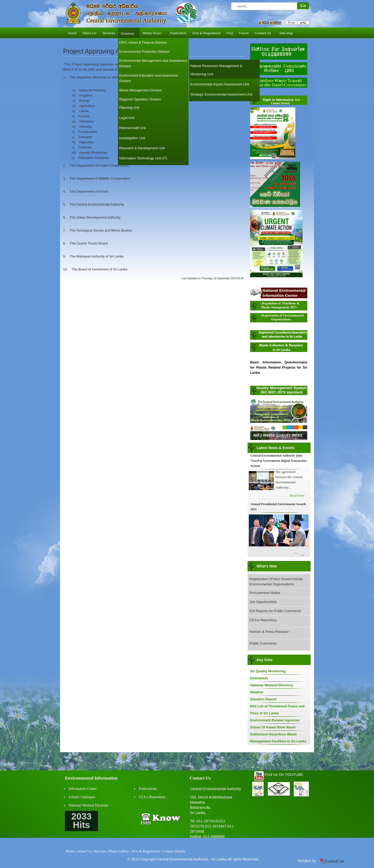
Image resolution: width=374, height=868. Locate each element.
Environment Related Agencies (275, 720)
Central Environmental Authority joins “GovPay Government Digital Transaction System (278, 461)
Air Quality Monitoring (268, 671)
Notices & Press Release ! (270, 632)
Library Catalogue (82, 797)
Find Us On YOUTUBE (284, 775)
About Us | (85, 851)
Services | (101, 851)
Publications (148, 789)
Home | (71, 851)
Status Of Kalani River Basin (273, 727)
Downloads (259, 678)
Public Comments (263, 643)
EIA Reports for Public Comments (275, 611)
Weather (257, 692)
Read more (297, 495)
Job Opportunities (263, 602)
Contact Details (174, 851)
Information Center (83, 789)
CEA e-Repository (152, 797)
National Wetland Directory (272, 685)
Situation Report (263, 699)
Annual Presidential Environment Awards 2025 (278, 507)
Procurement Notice (265, 593)
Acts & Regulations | (147, 851)
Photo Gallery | (119, 851)
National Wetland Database (89, 805)
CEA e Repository (263, 620)
